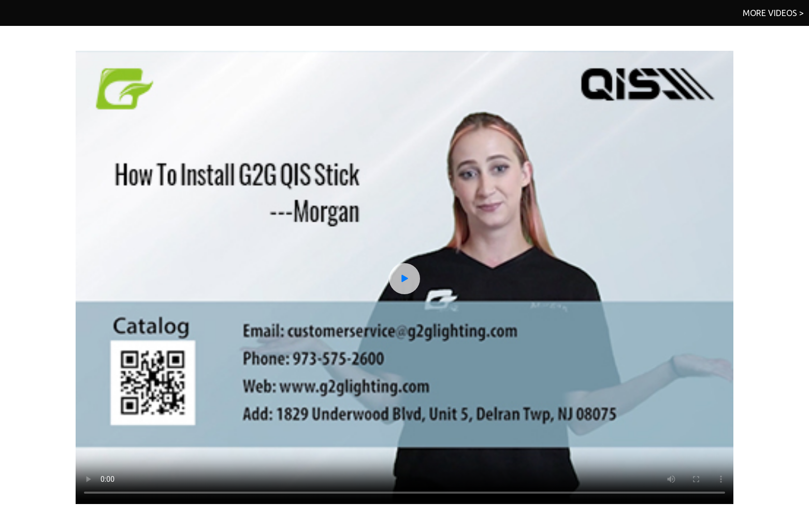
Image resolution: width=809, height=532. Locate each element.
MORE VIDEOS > (773, 13)
